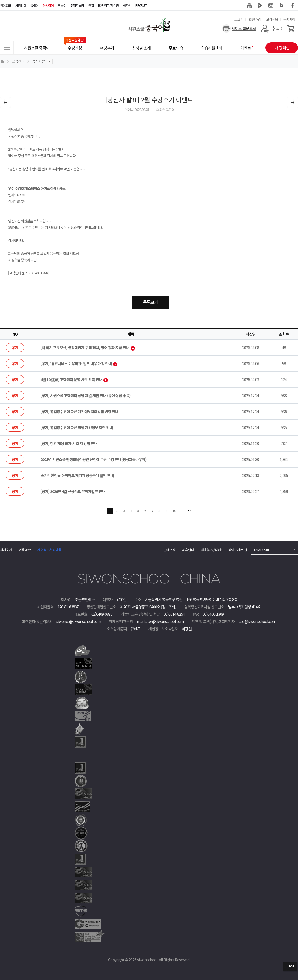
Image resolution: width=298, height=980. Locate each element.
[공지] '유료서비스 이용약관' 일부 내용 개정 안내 (79, 364)
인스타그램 (271, 5)
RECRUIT (141, 5)
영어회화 (5, 5)
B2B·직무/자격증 (108, 5)
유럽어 (34, 5)
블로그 (282, 5)
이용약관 (25, 550)
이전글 (5, 102)
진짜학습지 (77, 5)
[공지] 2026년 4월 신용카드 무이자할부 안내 (73, 491)
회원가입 (255, 19)
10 (174, 510)
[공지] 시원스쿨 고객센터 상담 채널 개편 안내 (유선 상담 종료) (85, 395)
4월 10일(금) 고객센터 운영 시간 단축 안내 (74, 379)
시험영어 (21, 5)
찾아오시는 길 (237, 550)
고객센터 (272, 19)
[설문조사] (239, 28)
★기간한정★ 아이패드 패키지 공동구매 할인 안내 (77, 475)
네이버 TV (260, 5)
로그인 (239, 19)
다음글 (293, 102)
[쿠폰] (278, 28)
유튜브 (249, 5)
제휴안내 (188, 550)
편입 (91, 5)
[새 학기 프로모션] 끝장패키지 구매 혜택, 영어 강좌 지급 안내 (88, 348)
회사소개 (6, 550)
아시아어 (48, 5)
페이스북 (293, 5)
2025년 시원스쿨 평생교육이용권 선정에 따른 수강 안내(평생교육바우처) (93, 459)
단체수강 (169, 550)
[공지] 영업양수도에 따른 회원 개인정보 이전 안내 (77, 427)
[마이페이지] (265, 28)
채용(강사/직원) (211, 550)
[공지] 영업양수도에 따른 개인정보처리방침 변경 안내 (80, 411)
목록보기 (150, 302)
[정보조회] (169, 607)
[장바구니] (291, 28)
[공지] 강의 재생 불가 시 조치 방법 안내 (69, 443)
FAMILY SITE (262, 550)
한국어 (62, 5)
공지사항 (289, 19)
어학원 (127, 5)
